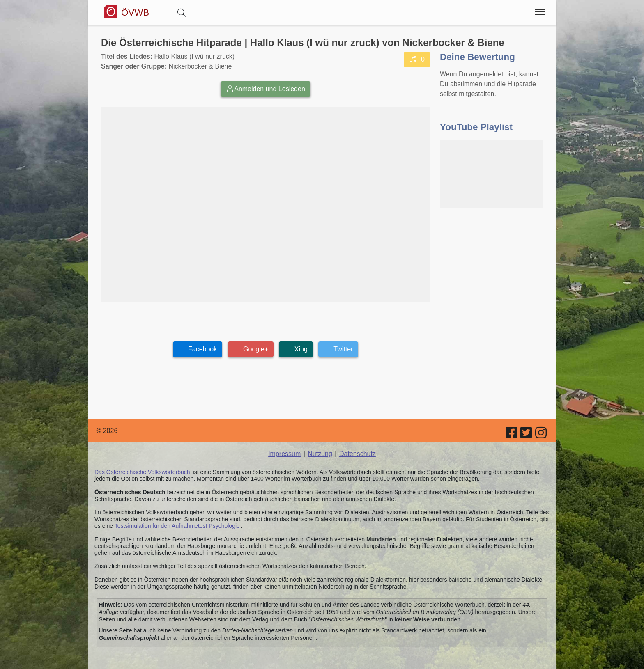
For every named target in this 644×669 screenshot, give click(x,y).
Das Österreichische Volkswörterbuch (142, 472)
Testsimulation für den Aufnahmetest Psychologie (177, 526)
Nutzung (320, 454)
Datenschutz (358, 454)
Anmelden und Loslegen (266, 89)
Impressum (284, 454)
